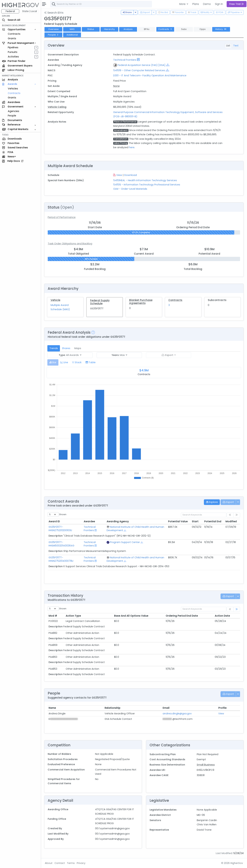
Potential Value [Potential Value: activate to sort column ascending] (178, 521)
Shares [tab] (66, 348)
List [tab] (228, 46)
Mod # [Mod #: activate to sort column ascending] (53, 616)
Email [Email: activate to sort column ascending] (166, 708)
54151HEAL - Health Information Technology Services (145, 180)
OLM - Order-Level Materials (130, 189)
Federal (10, 11)
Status (91, 29)
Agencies (13, 111)
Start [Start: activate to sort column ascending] (195, 521)
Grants (12, 38)
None (116, 86)
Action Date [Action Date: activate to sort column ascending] (222, 616)
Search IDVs (54, 13)
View (119, 175)
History (221, 29)
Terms (71, 863)
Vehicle (55, 300)
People (12, 116)
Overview (53, 29)
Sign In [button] (219, 4)
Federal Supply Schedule (100, 302)
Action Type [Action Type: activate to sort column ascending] (73, 616)
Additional (72, 35)
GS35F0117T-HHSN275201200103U (60, 529)
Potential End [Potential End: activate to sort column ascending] (213, 521)
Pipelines (13, 47)
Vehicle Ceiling (57, 107)
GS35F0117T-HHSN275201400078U (61, 559)
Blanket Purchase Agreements (141, 302)
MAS (72, 29)
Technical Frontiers (125, 60)
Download (131, 175)
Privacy (81, 863)
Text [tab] (236, 46)
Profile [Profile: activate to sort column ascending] (222, 708)
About (49, 863)
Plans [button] (196, 4)
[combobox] (101, 4)
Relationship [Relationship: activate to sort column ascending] (112, 708)
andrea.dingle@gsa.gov (177, 714)
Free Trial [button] (237, 4)
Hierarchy (109, 29)
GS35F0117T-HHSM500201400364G (61, 544)
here (132, 147)
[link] (237, 609)
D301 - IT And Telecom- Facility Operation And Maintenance (150, 75)
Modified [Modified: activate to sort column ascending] (231, 521)
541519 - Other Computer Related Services (139, 70)
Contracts (14, 34)
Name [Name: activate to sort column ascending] (52, 708)
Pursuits (13, 52)
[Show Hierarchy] (168, 65)
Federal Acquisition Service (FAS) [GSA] (142, 65)
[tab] (53, 362)
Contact (60, 863)
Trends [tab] (54, 348)
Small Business (206, 765)
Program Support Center (125, 542)
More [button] (183, 4)
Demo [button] (207, 4)
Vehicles (13, 89)
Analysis (128, 29)
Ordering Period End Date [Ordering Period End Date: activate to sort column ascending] (182, 616)
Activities (13, 57)
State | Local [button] (30, 11)
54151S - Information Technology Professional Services (147, 185)
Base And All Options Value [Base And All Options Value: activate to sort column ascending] (131, 616)
